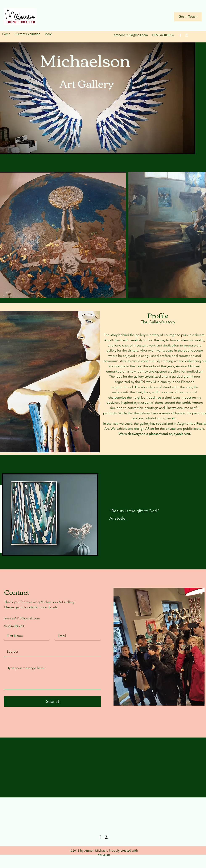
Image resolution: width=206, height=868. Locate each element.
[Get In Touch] (188, 17)
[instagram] (187, 35)
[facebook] (180, 35)
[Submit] (53, 701)
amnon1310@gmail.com (131, 35)
